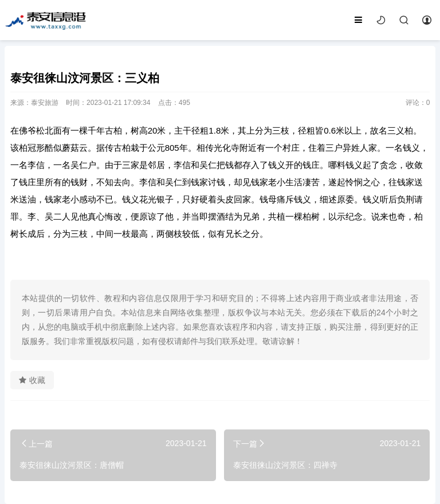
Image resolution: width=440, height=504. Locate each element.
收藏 (32, 380)
